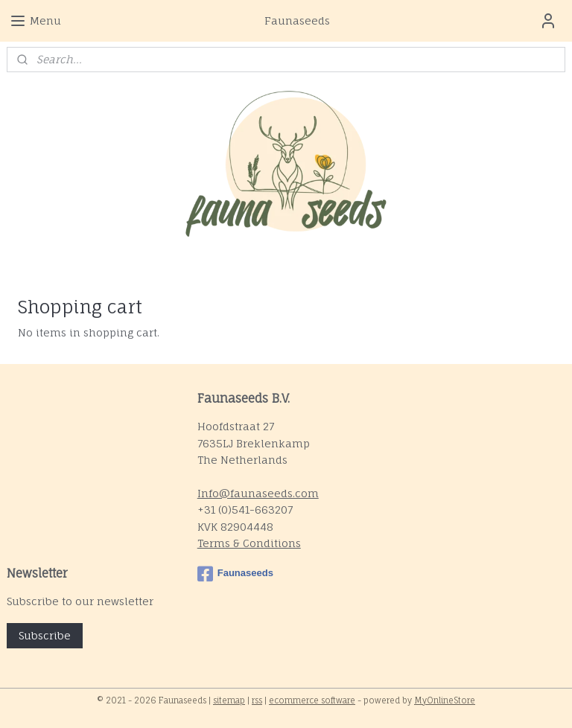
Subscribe (45, 635)
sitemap (229, 700)
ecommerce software (312, 700)
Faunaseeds (235, 574)
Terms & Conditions (249, 543)
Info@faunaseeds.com (258, 493)
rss (257, 700)
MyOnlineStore (445, 700)
